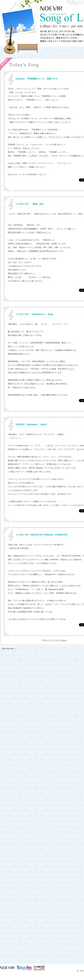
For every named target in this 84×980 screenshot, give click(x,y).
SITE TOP (9, 648)
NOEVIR (51, 8)
